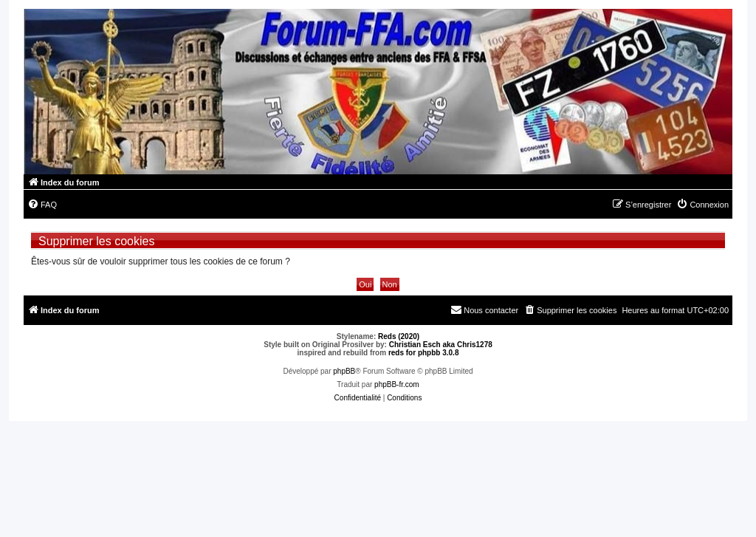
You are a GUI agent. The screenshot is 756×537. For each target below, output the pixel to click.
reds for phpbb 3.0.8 (424, 353)
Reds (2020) (399, 336)
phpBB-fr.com (397, 384)
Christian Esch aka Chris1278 (441, 345)
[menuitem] (42, 205)
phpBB (344, 371)
